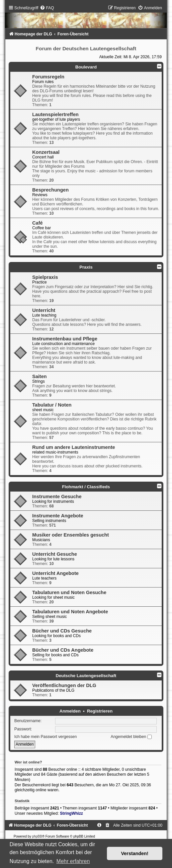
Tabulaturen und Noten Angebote (70, 612)
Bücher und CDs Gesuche (62, 631)
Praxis (86, 267)
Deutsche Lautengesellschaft (86, 676)
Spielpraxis (45, 277)
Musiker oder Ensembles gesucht (71, 535)
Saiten (40, 376)
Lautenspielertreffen (55, 114)
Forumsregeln (48, 77)
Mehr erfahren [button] (73, 861)
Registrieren (100, 711)
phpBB (37, 836)
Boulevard (86, 67)
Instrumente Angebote (58, 516)
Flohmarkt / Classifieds (86, 487)
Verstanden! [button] (135, 853)
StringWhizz (72, 813)
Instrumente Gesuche (57, 497)
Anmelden (70, 711)
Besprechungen (50, 190)
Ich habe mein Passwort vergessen (45, 737)
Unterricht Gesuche (55, 554)
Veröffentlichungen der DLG (64, 685)
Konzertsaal (46, 152)
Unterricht (44, 310)
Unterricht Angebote (55, 573)
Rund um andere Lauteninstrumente (74, 447)
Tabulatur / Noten (52, 405)
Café (37, 223)
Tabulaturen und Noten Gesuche (69, 592)
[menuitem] (47, 8)
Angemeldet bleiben (131, 737)
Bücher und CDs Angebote (63, 650)
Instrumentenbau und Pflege (65, 339)
